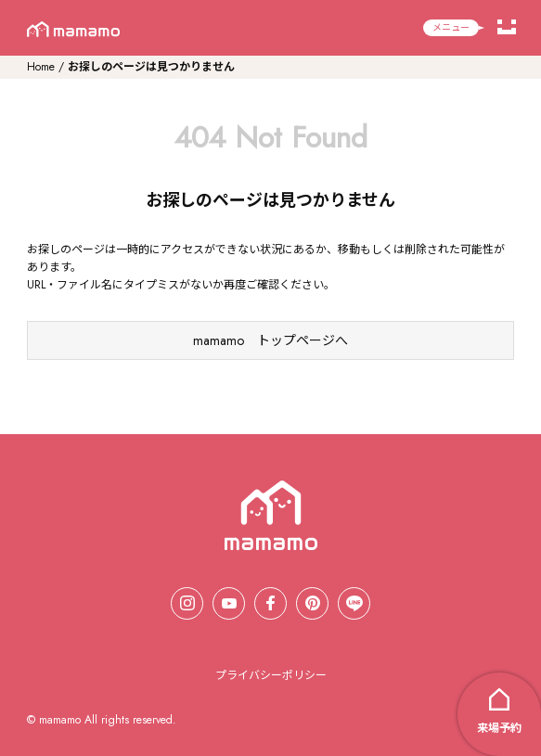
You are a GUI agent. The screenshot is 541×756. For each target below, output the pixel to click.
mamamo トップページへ (270, 340)
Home (41, 67)
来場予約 (499, 728)
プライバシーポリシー (271, 675)
